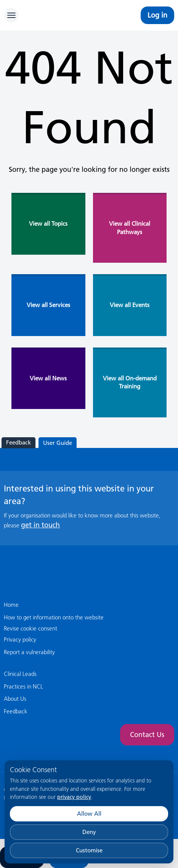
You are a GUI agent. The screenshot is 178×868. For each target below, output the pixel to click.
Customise (89, 850)
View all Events (130, 305)
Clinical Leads (20, 674)
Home (11, 605)
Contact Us (147, 735)
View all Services (48, 305)
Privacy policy (20, 639)
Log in (157, 15)
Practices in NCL (23, 686)
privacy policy (74, 797)
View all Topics (48, 224)
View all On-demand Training (130, 382)
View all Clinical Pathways (130, 228)
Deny (89, 832)
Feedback (18, 442)
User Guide (58, 443)
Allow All (89, 814)
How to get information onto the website (54, 617)
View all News (48, 378)
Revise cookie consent (30, 628)
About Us (15, 699)
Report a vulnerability (29, 652)
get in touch (40, 525)
